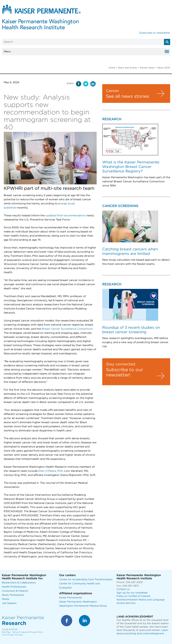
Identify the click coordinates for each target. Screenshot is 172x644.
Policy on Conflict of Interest (133, 596)
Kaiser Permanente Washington (78, 602)
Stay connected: (121, 364)
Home (112, 68)
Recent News (147, 68)
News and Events (128, 68)
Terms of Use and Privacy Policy (27, 632)
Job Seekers (9, 603)
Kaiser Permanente (71, 598)
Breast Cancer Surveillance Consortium (67, 329)
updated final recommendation (66, 216)
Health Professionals (14, 587)
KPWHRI (13, 630)
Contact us (123, 589)
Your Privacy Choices (12, 635)
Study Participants (13, 595)
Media (6, 599)
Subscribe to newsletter (155, 33)
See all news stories (128, 96)
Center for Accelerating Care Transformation (86, 580)
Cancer (112, 91)
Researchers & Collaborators (19, 583)
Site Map (6, 632)
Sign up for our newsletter (132, 593)
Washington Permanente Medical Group (83, 606)
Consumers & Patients (15, 591)
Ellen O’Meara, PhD (50, 471)
